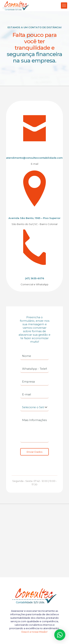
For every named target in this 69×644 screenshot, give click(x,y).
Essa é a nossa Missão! (34, 632)
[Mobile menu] (64, 5)
